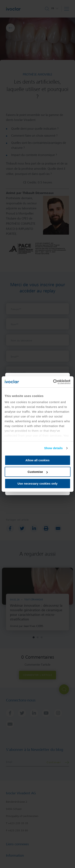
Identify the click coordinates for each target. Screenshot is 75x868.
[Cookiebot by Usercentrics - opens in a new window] (53, 382)
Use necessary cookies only (37, 483)
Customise (38, 472)
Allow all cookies (37, 460)
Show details (53, 448)
